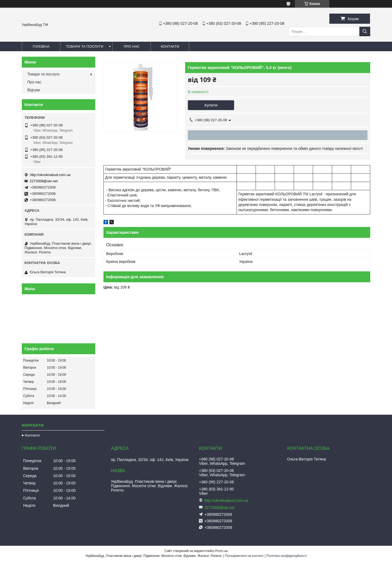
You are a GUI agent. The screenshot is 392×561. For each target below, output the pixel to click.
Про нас (132, 46)
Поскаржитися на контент (244, 556)
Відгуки (34, 90)
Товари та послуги (85, 46)
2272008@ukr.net (44, 181)
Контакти (170, 46)
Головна (41, 46)
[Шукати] (365, 31)
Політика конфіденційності (287, 556)
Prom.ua (221, 551)
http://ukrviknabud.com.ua (50, 175)
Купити (211, 105)
